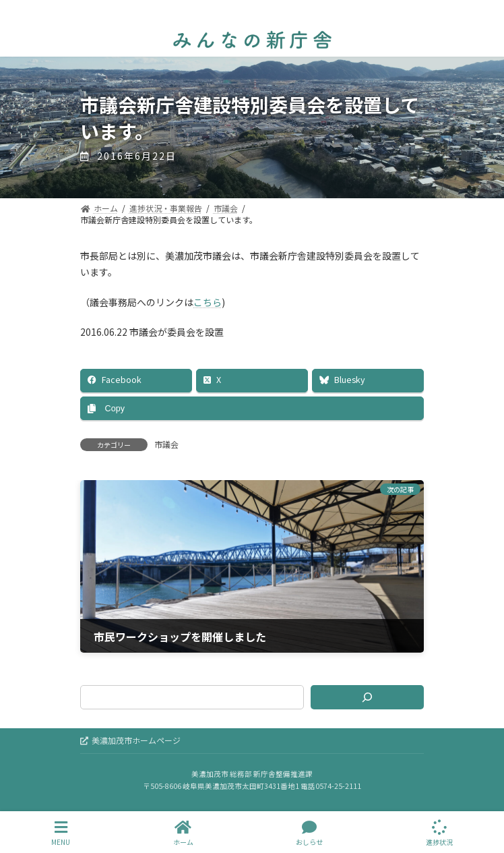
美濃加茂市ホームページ (130, 740)
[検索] (367, 697)
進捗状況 (439, 833)
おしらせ (309, 833)
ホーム (183, 833)
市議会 (166, 444)
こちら (208, 302)
